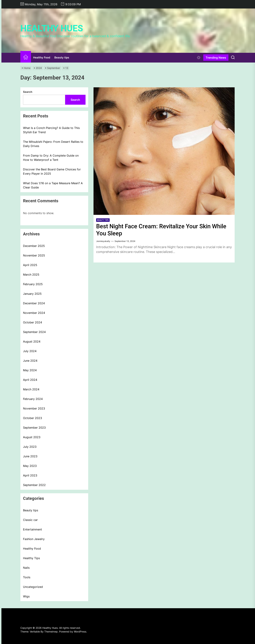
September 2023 (34, 428)
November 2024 (34, 313)
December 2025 (34, 246)
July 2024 (30, 351)
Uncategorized (33, 587)
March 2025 (31, 275)
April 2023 (30, 475)
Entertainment (32, 529)
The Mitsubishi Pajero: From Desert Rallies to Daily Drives (53, 144)
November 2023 (34, 408)
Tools (27, 577)
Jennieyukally (103, 241)
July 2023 (30, 447)
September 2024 (34, 332)
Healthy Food (42, 57)
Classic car (30, 520)
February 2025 (33, 284)
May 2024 (30, 370)
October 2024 (32, 322)
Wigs (26, 596)
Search (28, 92)
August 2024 (32, 341)
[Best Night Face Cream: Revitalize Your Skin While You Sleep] (164, 151)
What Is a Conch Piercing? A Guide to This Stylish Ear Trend (51, 130)
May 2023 (30, 466)
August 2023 (32, 437)
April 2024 (30, 380)
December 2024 (34, 303)
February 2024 (33, 399)
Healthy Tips (31, 558)
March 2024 (31, 389)
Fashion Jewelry (34, 539)
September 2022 (34, 485)
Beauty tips (62, 57)
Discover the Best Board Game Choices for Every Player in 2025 (52, 171)
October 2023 (32, 418)
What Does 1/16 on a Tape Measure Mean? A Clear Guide (53, 185)
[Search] (233, 58)
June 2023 (30, 456)
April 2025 (30, 265)
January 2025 (32, 294)
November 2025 (34, 255)
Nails (26, 568)
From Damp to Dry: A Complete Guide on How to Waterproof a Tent (51, 158)
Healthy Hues (52, 28)
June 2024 (30, 361)
